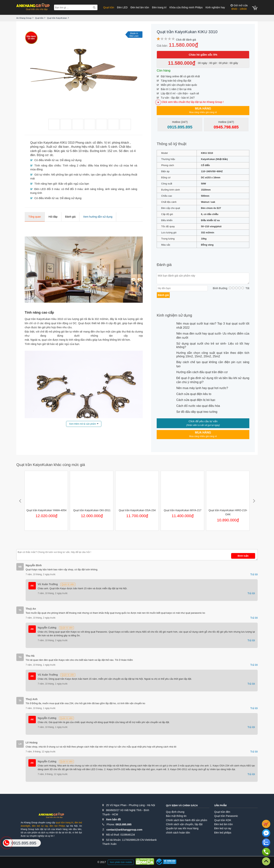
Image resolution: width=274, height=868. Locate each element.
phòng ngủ (37, 147)
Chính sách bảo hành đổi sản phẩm (187, 820)
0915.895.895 (124, 824)
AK (32, 586)
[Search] (94, 7)
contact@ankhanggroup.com (124, 830)
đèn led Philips (57, 826)
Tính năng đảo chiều (48, 165)
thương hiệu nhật (83, 147)
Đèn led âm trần (140, 7)
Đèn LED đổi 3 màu (47, 189)
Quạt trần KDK (223, 820)
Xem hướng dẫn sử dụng (98, 217)
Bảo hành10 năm (31, 37)
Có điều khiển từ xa (46, 160)
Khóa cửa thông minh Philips (186, 7)
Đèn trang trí (159, 7)
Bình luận (243, 556)
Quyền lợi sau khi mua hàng (182, 828)
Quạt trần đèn (222, 812)
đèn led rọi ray (40, 826)
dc (52, 155)
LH (20, 744)
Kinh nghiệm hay (215, 7)
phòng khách (120, 143)
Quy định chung (175, 812)
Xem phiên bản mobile (121, 862)
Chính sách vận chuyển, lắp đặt (184, 824)
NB (20, 567)
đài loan (63, 147)
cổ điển (98, 143)
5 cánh (113, 147)
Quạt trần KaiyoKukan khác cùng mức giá (51, 465)
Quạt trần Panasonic (226, 816)
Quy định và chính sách (182, 805)
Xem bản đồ (113, 819)
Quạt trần (109, 7)
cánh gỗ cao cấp (41, 151)
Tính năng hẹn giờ (46, 184)
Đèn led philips (223, 833)
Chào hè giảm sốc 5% (203, 55)
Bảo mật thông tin (176, 816)
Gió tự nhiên (42, 175)
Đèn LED (122, 7)
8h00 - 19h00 (239, 7)
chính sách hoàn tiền (178, 833)
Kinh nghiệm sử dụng (174, 315)
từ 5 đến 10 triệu (77, 151)
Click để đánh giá (186, 40)
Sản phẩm (220, 805)
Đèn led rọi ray (223, 828)
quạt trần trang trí (65, 823)
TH (20, 657)
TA (20, 610)
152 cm (112, 151)
